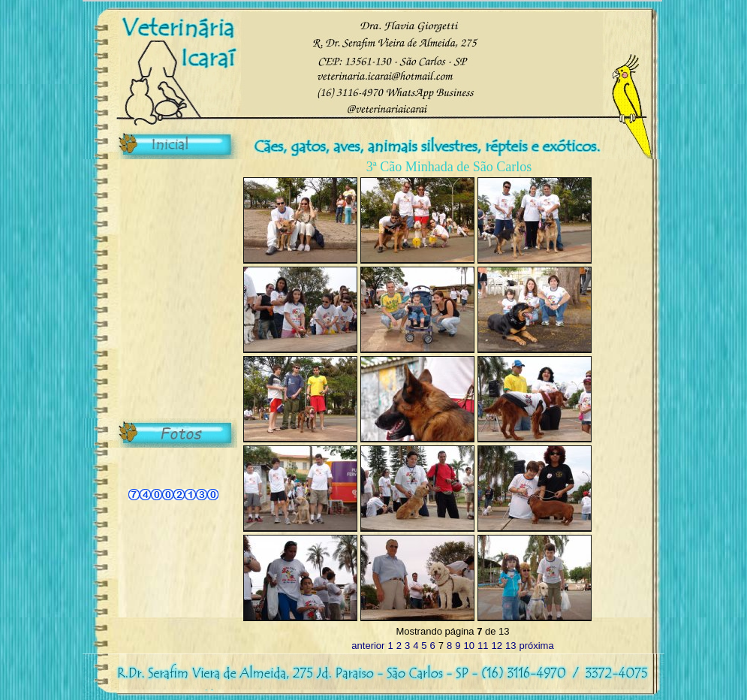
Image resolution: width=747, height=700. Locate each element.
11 (483, 646)
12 (496, 646)
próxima (536, 646)
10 (469, 646)
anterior (368, 646)
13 (511, 646)
